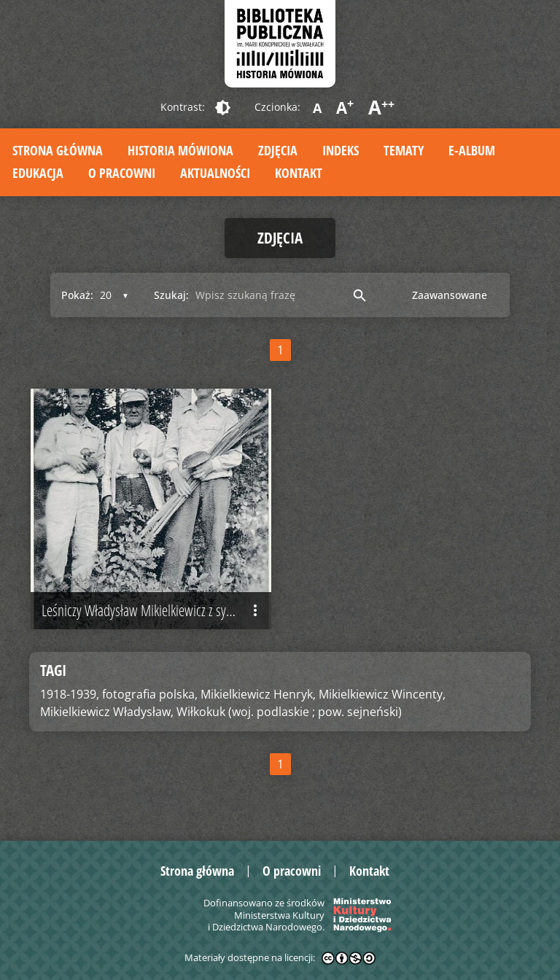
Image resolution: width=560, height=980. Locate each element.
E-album (472, 150)
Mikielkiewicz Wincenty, (382, 694)
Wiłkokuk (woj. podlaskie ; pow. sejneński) (289, 712)
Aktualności (215, 173)
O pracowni (122, 173)
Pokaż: (77, 295)
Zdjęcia (278, 150)
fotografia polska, (150, 694)
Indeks (341, 150)
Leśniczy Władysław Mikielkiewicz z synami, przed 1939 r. (156, 610)
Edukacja (38, 173)
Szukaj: (171, 295)
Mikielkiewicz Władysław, (107, 712)
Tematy (404, 150)
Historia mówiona (180, 150)
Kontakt (299, 173)
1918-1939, (70, 694)
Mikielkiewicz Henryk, (258, 694)
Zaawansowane (450, 295)
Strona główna (58, 150)
